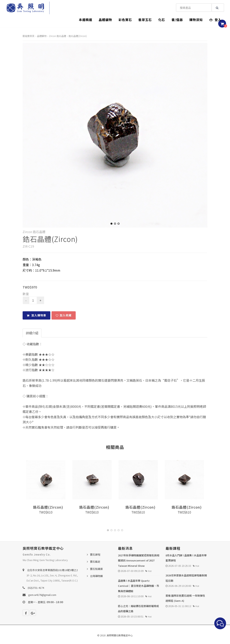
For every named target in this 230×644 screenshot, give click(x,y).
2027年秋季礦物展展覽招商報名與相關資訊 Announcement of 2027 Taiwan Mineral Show (139, 560)
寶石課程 (95, 554)
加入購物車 (36, 315)
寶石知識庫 (96, 569)
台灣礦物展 (96, 576)
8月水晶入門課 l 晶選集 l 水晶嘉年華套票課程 (186, 558)
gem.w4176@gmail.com (42, 595)
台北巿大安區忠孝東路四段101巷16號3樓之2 (52, 570)
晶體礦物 (105, 20)
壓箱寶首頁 (29, 36)
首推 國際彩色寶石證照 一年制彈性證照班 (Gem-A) (185, 598)
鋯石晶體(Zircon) (78, 36)
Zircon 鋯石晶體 (57, 36)
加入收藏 (64, 315)
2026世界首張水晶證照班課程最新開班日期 (186, 578)
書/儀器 (177, 20)
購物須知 (196, 20)
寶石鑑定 (95, 562)
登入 (215, 20)
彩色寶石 (125, 20)
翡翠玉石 (145, 20)
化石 (162, 20)
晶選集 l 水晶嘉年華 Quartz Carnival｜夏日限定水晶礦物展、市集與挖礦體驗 (138, 586)
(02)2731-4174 (36, 588)
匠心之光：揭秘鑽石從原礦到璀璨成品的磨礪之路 (138, 609)
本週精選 (86, 20)
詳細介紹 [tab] (32, 333)
